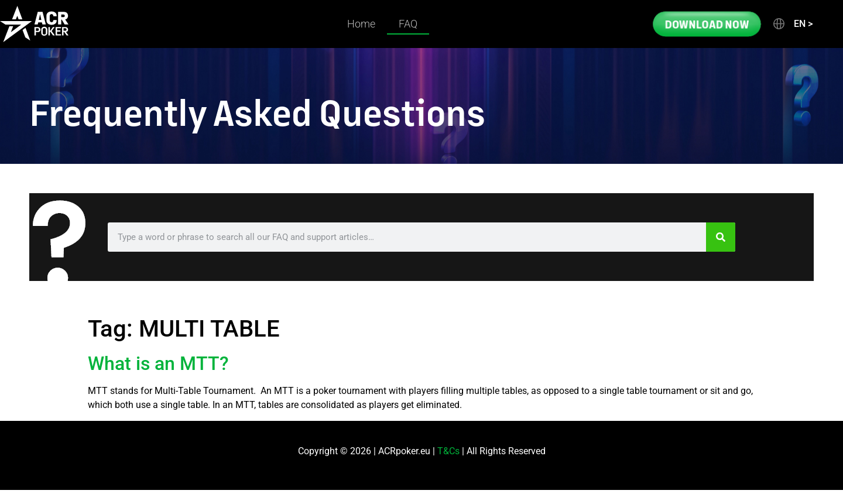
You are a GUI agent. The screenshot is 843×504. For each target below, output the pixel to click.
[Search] (721, 237)
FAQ (408, 24)
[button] (792, 24)
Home (361, 24)
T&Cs (448, 451)
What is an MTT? (158, 364)
